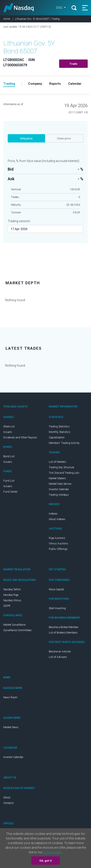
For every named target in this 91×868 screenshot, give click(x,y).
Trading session (19, 221)
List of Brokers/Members (63, 633)
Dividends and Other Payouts (20, 438)
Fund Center (10, 492)
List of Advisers (58, 657)
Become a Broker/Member (64, 627)
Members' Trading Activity (64, 443)
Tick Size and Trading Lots (64, 473)
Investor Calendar (59, 489)
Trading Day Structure (61, 467)
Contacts (9, 803)
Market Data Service (60, 484)
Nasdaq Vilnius (12, 600)
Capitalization (57, 438)
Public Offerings (58, 549)
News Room (10, 697)
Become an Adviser (60, 652)
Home (7, 19)
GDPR (7, 606)
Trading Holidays (59, 495)
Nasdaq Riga (11, 595)
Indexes (53, 514)
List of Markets (57, 462)
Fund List (9, 481)
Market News (11, 727)
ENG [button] (60, 8)
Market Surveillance (14, 625)
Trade (74, 64)
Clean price (64, 139)
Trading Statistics (59, 427)
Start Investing (57, 608)
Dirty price (26, 139)
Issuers (8, 432)
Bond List (9, 456)
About (7, 798)
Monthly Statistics (60, 432)
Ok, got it (45, 861)
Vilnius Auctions (58, 544)
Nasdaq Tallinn (12, 589)
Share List (9, 427)
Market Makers (57, 478)
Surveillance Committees (17, 630)
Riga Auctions (57, 538)
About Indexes (57, 519)
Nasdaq (19, 8)
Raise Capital (56, 589)
